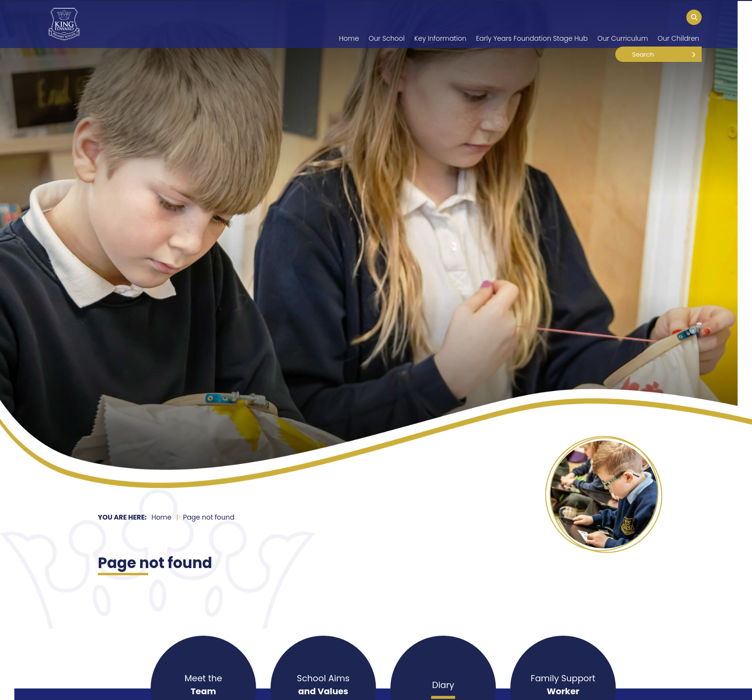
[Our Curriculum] (623, 24)
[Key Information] (441, 24)
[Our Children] (678, 24)
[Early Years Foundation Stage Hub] (532, 24)
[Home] (64, 24)
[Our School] (386, 24)
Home (162, 517)
